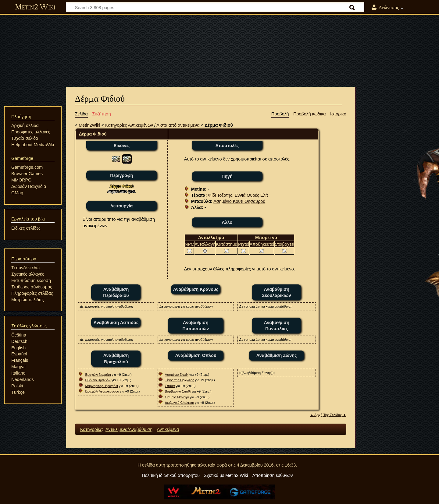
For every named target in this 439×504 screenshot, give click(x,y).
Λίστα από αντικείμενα (178, 125)
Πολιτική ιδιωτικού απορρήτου (171, 475)
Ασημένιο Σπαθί (177, 375)
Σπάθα (170, 386)
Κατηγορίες (91, 429)
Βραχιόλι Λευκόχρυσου (102, 391)
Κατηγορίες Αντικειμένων (129, 125)
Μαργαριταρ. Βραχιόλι (101, 386)
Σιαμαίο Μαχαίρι (177, 397)
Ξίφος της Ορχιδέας (180, 380)
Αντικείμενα (168, 429)
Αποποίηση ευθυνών (273, 475)
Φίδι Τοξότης (220, 195)
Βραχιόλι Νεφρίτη (98, 375)
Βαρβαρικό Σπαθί (178, 391)
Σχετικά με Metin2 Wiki (226, 475)
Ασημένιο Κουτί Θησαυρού (239, 201)
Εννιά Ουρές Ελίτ (252, 195)
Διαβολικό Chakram (180, 403)
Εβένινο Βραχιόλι (98, 380)
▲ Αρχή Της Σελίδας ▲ (328, 415)
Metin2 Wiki (35, 7)
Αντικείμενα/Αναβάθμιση (129, 429)
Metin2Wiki (89, 125)
